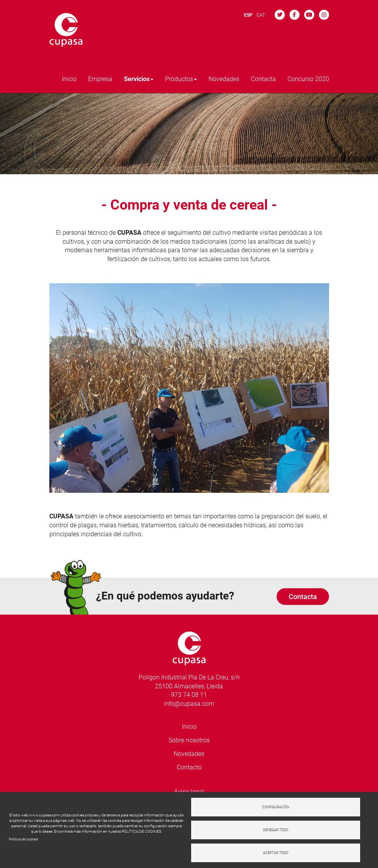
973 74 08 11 (189, 695)
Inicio (69, 79)
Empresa (100, 79)
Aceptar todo (276, 853)
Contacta (263, 79)
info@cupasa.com (189, 704)
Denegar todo (276, 830)
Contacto (189, 767)
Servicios (139, 79)
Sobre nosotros (189, 740)
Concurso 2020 (308, 79)
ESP (248, 15)
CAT (261, 15)
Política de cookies (24, 839)
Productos (181, 79)
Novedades (224, 79)
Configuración (276, 807)
